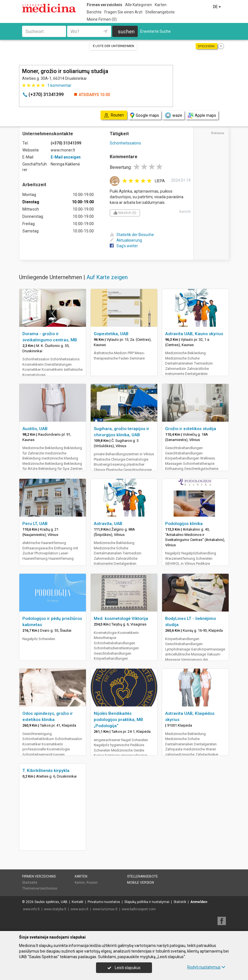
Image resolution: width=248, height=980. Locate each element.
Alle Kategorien (139, 5)
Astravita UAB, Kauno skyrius (194, 334)
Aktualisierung (126, 240)
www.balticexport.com (139, 909)
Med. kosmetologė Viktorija (121, 619)
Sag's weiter (124, 246)
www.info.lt (31, 909)
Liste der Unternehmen (113, 46)
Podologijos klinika (184, 524)
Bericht (185, 212)
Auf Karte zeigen (107, 277)
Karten (161, 5)
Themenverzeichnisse (40, 888)
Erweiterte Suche (155, 31)
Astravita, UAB (108, 524)
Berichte (94, 12)
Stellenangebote (160, 12)
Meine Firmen (102, 19)
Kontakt (78, 902)
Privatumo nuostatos (104, 902)
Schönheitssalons (125, 143)
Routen (92, 883)
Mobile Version (141, 883)
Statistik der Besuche (132, 235)
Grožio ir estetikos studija (191, 429)
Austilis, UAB (35, 429)
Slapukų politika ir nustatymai (147, 902)
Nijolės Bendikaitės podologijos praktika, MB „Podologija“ (118, 720)
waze (173, 115)
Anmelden (199, 902)
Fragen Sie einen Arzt (123, 12)
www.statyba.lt (55, 909)
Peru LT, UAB (35, 524)
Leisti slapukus (124, 968)
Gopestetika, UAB (111, 334)
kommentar (59, 85)
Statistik (180, 902)
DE (217, 7)
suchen (126, 32)
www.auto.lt (79, 909)
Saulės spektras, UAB (51, 902)
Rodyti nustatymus (206, 967)
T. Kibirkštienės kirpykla (46, 771)
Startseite (30, 883)
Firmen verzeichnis (105, 5)
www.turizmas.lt (105, 909)
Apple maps (202, 116)
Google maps (145, 116)
